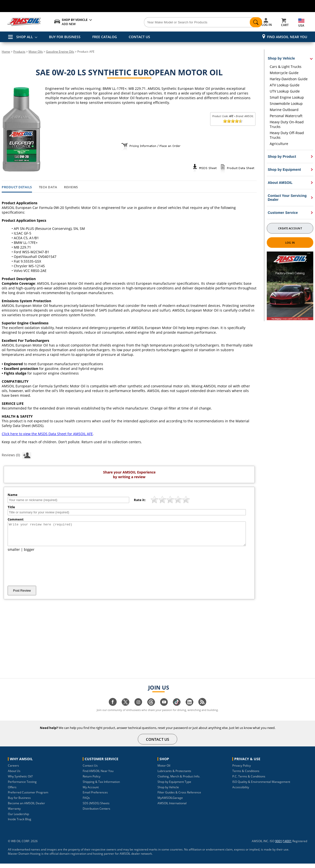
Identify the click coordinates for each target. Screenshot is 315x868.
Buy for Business (19, 802)
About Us (14, 775)
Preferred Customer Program (28, 797)
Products (19, 52)
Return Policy (92, 781)
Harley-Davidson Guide (289, 79)
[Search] (185, 22)
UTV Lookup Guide (285, 91)
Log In (290, 243)
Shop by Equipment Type (174, 786)
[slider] (233, 121)
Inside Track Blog (20, 824)
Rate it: (140, 500)
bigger (29, 554)
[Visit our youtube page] (164, 709)
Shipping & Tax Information (101, 786)
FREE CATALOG (105, 37)
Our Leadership (18, 818)
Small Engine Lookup (287, 97)
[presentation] (45, 573)
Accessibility (241, 792)
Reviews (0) (16, 455)
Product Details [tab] (17, 187)
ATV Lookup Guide (285, 85)
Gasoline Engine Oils (60, 52)
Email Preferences (95, 797)
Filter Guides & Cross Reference (179, 797)
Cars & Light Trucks (286, 67)
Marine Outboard (284, 110)
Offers (12, 792)
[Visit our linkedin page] (189, 709)
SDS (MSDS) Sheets (96, 808)
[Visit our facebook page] (113, 709)
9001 (279, 845)
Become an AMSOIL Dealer (26, 808)
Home (6, 52)
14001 (287, 845)
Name (13, 495)
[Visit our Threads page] (151, 709)
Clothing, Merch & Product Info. (179, 781)
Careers (13, 770)
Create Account (290, 228)
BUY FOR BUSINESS (65, 37)
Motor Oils (36, 52)
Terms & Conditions (246, 775)
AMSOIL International (172, 808)
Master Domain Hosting (24, 858)
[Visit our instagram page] (138, 709)
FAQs (86, 802)
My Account (91, 792)
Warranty (14, 813)
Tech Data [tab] (48, 187)
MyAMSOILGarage (170, 802)
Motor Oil (164, 770)
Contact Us (90, 770)
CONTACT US (139, 37)
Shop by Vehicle (168, 792)
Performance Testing (22, 786)
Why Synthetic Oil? (20, 781)
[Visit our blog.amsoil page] (202, 709)
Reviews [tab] (71, 187)
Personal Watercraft (286, 116)
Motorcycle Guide (284, 73)
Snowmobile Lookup (286, 103)
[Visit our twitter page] (126, 709)
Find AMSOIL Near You (287, 37)
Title (11, 507)
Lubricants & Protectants (174, 775)
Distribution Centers (96, 813)
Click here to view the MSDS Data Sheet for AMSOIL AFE (47, 434)
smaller (14, 554)
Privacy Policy (242, 770)
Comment (16, 519)
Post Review (22, 595)
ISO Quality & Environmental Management (261, 786)
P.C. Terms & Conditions (249, 781)
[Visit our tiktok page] (177, 709)
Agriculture (279, 144)
